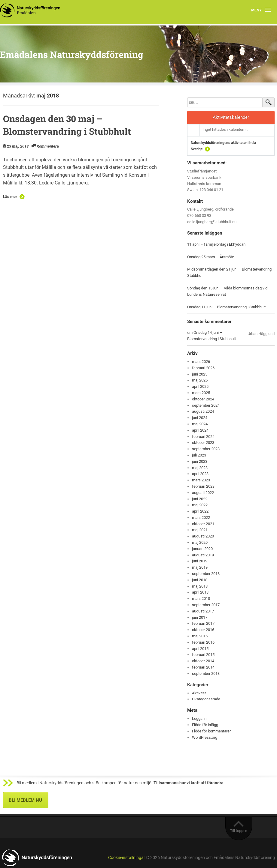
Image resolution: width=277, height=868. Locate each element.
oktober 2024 (203, 399)
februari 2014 (203, 667)
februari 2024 (203, 437)
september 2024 (206, 405)
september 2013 (206, 673)
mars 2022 (201, 518)
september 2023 (206, 449)
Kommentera (48, 146)
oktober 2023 (203, 443)
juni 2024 (200, 418)
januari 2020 (202, 549)
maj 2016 (200, 636)
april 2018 (200, 592)
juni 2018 (200, 580)
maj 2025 (200, 380)
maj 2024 (200, 424)
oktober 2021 (203, 524)
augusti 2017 (203, 611)
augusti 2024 (203, 411)
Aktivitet (199, 693)
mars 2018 (201, 599)
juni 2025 (200, 374)
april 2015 (200, 649)
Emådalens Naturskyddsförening (72, 54)
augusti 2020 (203, 536)
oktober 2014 (203, 661)
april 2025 (200, 386)
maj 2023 (200, 468)
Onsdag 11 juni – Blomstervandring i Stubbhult (226, 307)
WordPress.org (205, 737)
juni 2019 (200, 561)
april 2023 (200, 474)
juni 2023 (200, 461)
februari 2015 (203, 655)
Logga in (199, 718)
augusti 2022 (203, 493)
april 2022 (200, 511)
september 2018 (206, 574)
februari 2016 (203, 642)
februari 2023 (203, 486)
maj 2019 (200, 567)
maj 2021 (200, 530)
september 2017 (206, 605)
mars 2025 (201, 393)
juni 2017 (200, 617)
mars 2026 (201, 362)
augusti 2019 (203, 555)
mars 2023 (201, 480)
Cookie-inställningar (127, 858)
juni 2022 (200, 499)
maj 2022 (200, 505)
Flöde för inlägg (205, 725)
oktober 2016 (203, 630)
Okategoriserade (206, 699)
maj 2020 (200, 542)
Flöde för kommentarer (211, 731)
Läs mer (10, 197)
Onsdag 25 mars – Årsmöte (211, 257)
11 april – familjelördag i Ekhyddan (216, 244)
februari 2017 (203, 623)
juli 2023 (199, 455)
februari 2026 (203, 368)
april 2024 (200, 430)
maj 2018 (200, 586)
